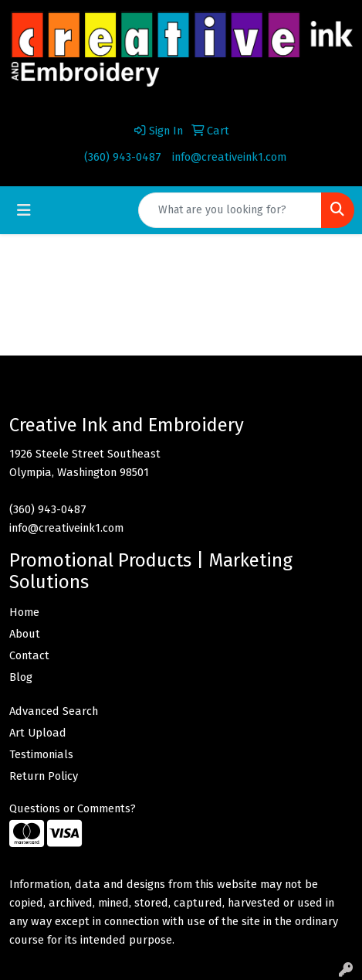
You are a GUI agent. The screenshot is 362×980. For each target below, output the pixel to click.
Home (24, 612)
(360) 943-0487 (123, 157)
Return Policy (44, 776)
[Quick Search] (230, 210)
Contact (29, 655)
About (25, 634)
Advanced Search (54, 711)
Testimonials (41, 754)
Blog (21, 677)
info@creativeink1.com (229, 157)
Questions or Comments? (73, 808)
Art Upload (38, 733)
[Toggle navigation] (24, 210)
